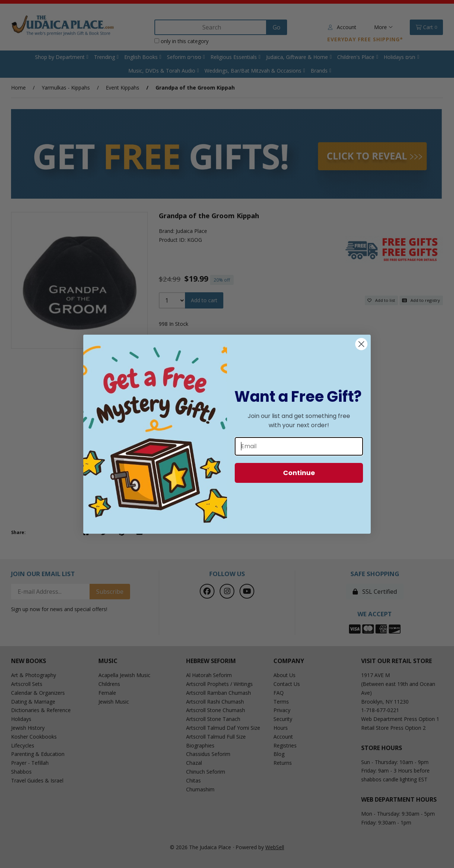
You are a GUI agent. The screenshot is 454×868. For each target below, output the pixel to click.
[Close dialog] (361, 344)
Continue (299, 473)
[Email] (299, 446)
